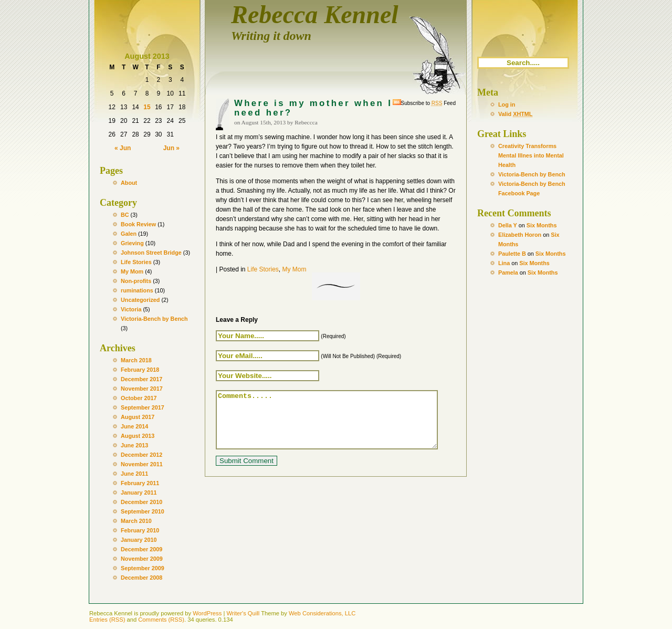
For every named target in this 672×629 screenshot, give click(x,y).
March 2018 (136, 360)
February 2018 (140, 370)
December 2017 (141, 379)
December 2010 (141, 502)
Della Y (508, 225)
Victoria (131, 309)
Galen (129, 234)
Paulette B (512, 254)
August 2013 (138, 436)
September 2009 (143, 568)
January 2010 (139, 540)
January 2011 (139, 492)
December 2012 (141, 455)
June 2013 (134, 445)
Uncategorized (140, 300)
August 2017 (138, 417)
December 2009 (141, 549)
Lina (504, 263)
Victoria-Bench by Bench (154, 319)
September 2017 (143, 407)
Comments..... (340, 425)
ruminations (137, 290)
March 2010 (136, 521)
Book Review (138, 224)
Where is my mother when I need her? (313, 108)
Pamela (508, 272)
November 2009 (142, 559)
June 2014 (134, 426)
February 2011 (140, 483)
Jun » (171, 148)
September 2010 (143, 511)
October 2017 (139, 398)
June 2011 (134, 474)
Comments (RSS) (161, 620)
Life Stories (136, 262)
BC (125, 215)
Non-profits (136, 281)
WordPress (207, 613)
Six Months (542, 225)
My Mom (132, 271)
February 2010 (140, 530)
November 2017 (142, 389)
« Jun (123, 148)
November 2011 (142, 464)
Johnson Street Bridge (151, 253)
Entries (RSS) (107, 620)
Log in (507, 104)
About (129, 183)
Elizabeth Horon (520, 235)
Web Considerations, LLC (322, 613)
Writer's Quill (243, 613)
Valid (515, 114)
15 (147, 107)
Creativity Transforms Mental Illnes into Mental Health (531, 155)
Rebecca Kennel (315, 14)
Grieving (132, 243)
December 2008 (141, 578)
